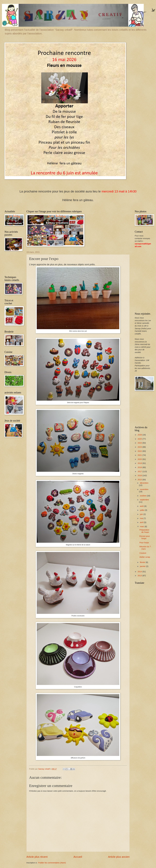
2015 (140, 480)
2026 (140, 435)
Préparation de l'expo (144, 531)
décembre (144, 483)
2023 (140, 447)
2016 (140, 475)
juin (142, 514)
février (143, 562)
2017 (140, 471)
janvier (143, 566)
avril (142, 522)
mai (142, 518)
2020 (140, 459)
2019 (140, 463)
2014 (140, 572)
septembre (144, 500)
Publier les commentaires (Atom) (52, 863)
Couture (143, 553)
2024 (140, 443)
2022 (140, 451)
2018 (140, 467)
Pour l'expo (144, 543)
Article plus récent (37, 857)
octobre (143, 496)
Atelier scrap (145, 557)
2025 (140, 439)
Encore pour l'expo (145, 537)
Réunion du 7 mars (145, 548)
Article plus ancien (119, 857)
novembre (144, 489)
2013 (140, 576)
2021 (140, 455)
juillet (142, 510)
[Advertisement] (13, 264)
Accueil (78, 857)
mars (142, 526)
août (142, 506)
